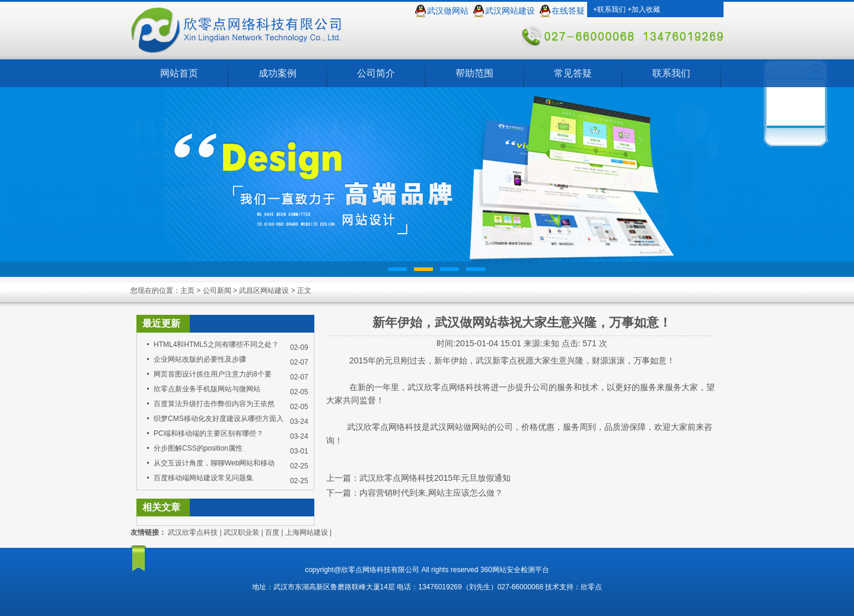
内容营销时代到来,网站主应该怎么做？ (431, 493)
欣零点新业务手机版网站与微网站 (207, 389)
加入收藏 (646, 9)
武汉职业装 (241, 532)
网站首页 (179, 73)
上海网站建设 (307, 532)
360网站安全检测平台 (515, 570)
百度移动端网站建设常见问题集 (203, 478)
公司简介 (376, 73)
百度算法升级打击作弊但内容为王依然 (214, 404)
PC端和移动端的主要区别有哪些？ (208, 433)
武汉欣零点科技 (193, 532)
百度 (272, 532)
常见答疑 (573, 73)
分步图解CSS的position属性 (198, 448)
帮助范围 (474, 73)
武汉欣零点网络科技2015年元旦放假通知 (435, 478)
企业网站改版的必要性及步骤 (200, 359)
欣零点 (591, 587)
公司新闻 (217, 291)
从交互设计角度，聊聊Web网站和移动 (214, 463)
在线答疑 (568, 11)
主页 (187, 291)
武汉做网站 (448, 11)
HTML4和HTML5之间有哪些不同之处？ (216, 344)
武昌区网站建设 (264, 291)
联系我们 (611, 9)
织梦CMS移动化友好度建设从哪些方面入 (219, 419)
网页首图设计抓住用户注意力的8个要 (213, 374)
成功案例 (278, 73)
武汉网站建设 (510, 11)
